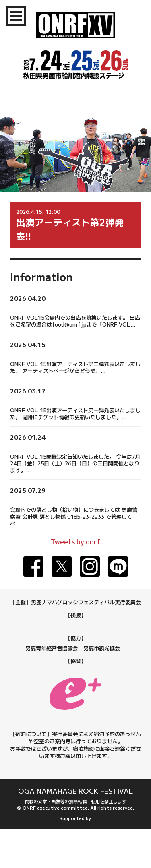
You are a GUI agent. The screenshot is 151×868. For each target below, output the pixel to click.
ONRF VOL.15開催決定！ (47, 446)
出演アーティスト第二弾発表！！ (55, 353)
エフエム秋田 (28, 635)
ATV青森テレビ (68, 635)
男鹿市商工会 (47, 667)
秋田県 (25, 625)
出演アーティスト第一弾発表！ (52, 400)
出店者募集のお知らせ (40, 307)
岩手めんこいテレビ (115, 635)
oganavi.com (92, 857)
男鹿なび (97, 677)
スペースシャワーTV (75, 644)
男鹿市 (46, 625)
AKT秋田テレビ (115, 625)
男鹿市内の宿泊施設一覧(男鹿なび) (76, 804)
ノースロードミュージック (76, 687)
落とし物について (34, 499)
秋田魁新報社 (75, 625)
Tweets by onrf (75, 541)
